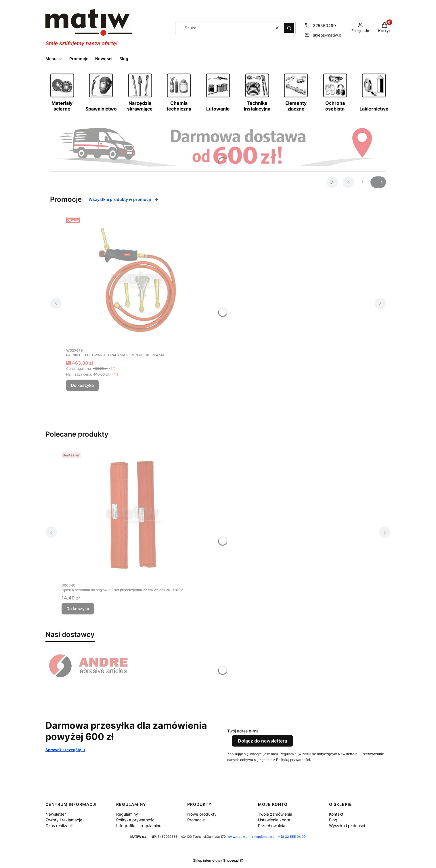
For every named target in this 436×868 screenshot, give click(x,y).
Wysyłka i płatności (347, 826)
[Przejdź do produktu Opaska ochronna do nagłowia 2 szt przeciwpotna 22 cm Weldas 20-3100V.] (133, 515)
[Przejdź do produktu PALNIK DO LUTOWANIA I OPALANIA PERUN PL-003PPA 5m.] (138, 280)
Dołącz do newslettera (262, 741)
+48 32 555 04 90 (292, 837)
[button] (289, 28)
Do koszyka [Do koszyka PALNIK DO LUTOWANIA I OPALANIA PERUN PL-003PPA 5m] (82, 385)
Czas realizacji (59, 826)
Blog (333, 820)
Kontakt (336, 814)
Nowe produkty (202, 814)
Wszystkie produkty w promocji (124, 199)
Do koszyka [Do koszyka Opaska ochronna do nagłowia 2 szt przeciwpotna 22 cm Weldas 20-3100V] (78, 609)
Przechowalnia (272, 826)
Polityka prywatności (136, 820)
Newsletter (56, 814)
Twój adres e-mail (244, 731)
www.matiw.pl (238, 837)
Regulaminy (127, 814)
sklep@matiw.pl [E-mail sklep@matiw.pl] (328, 35)
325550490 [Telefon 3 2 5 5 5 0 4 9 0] (324, 25)
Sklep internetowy (216, 860)
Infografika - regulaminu (139, 826)
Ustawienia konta (274, 820)
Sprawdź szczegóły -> (65, 750)
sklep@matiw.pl (264, 837)
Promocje (196, 820)
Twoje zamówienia (275, 814)
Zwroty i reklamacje (64, 820)
